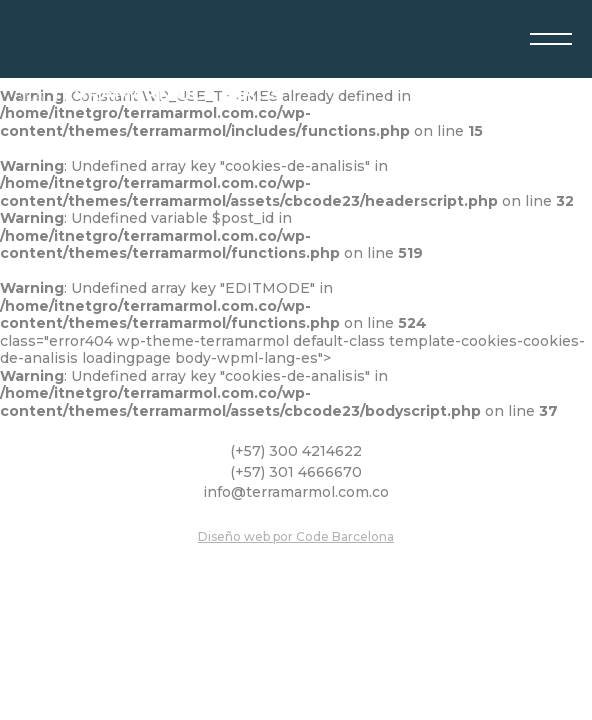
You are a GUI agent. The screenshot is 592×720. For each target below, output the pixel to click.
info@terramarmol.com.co (296, 492)
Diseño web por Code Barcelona (296, 536)
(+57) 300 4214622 (296, 451)
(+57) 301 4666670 (296, 472)
